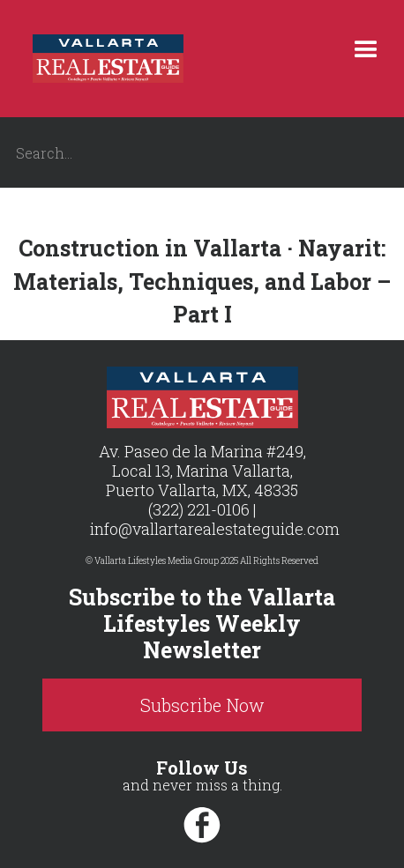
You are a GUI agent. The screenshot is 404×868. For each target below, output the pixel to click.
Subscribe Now (202, 705)
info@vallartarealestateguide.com (215, 529)
